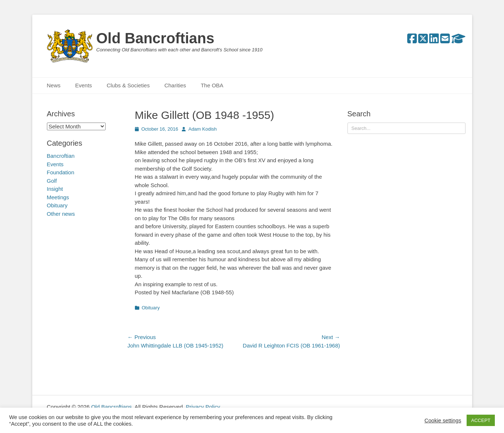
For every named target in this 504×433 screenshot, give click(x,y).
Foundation (61, 172)
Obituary (151, 308)
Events (84, 85)
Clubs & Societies (128, 85)
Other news (61, 214)
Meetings (58, 197)
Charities (175, 85)
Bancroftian (61, 156)
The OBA (212, 85)
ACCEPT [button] (481, 420)
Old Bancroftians (155, 38)
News (54, 85)
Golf (52, 181)
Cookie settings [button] (443, 421)
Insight (55, 189)
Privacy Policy (203, 407)
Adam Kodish (203, 129)
